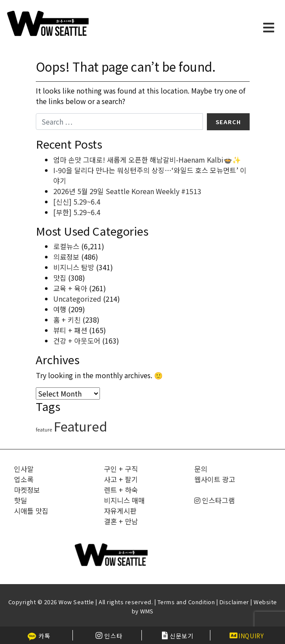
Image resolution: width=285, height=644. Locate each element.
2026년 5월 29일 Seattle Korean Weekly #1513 (127, 191)
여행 (60, 309)
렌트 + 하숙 (121, 490)
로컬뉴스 (66, 246)
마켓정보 (27, 490)
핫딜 (21, 500)
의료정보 (66, 257)
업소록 (24, 479)
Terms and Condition (186, 602)
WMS (147, 611)
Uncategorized (77, 299)
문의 (201, 469)
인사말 (24, 469)
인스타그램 (215, 500)
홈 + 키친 (67, 320)
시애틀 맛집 (31, 511)
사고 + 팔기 (121, 479)
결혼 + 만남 (121, 521)
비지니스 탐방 (74, 267)
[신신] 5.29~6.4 (77, 202)
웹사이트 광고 (215, 479)
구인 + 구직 (121, 469)
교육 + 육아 (70, 288)
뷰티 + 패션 (70, 330)
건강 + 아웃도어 (77, 341)
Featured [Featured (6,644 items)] (81, 426)
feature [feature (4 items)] (44, 430)
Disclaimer (234, 602)
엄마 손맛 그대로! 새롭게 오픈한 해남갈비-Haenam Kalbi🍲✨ (147, 160)
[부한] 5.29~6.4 (77, 212)
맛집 (60, 278)
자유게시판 (120, 511)
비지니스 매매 (124, 500)
